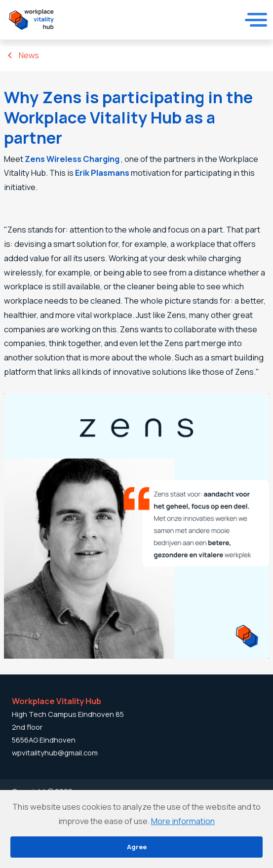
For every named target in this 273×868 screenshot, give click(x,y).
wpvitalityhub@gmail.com (55, 752)
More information (183, 821)
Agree (137, 847)
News (29, 55)
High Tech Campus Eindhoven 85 (68, 714)
